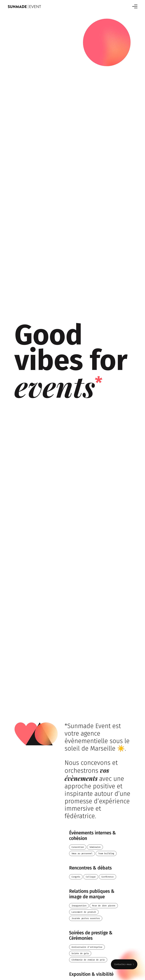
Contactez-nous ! (124, 964)
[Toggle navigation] (135, 6)
